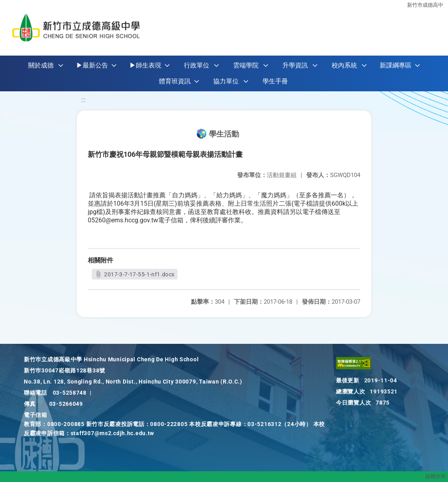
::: (83, 100)
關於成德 (41, 65)
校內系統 (344, 65)
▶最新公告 (92, 65)
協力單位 (226, 81)
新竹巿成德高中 (425, 5)
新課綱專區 (396, 65)
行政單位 (197, 65)
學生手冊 (275, 81)
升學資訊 (295, 65)
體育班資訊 (175, 81)
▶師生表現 (145, 65)
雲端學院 (246, 65)
